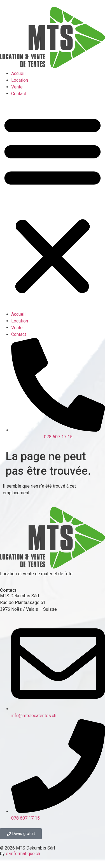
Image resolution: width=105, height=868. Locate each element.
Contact (19, 94)
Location (20, 80)
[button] (53, 204)
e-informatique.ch (23, 854)
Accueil (18, 73)
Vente (17, 87)
